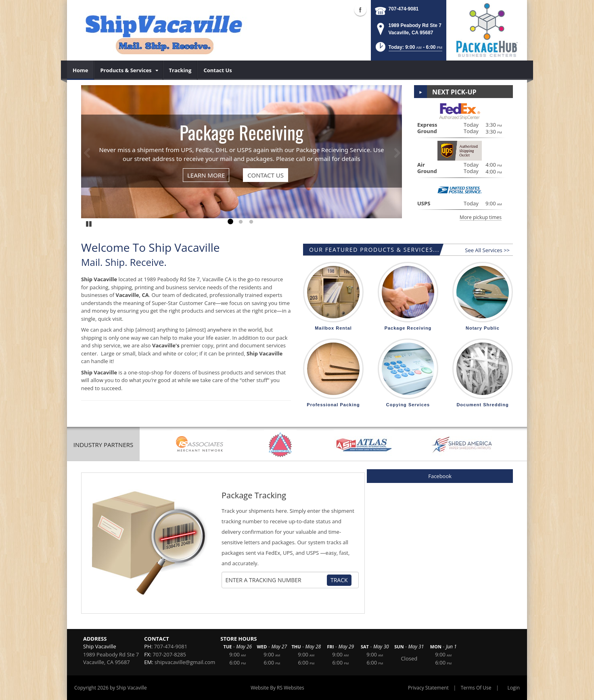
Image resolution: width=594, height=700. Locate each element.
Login (514, 688)
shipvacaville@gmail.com (185, 662)
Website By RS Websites (277, 688)
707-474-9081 (404, 9)
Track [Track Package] (339, 580)
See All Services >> (487, 250)
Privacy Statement (428, 688)
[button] (408, 49)
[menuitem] (81, 70)
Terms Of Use (476, 688)
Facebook (440, 476)
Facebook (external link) (360, 10)
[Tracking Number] (276, 580)
